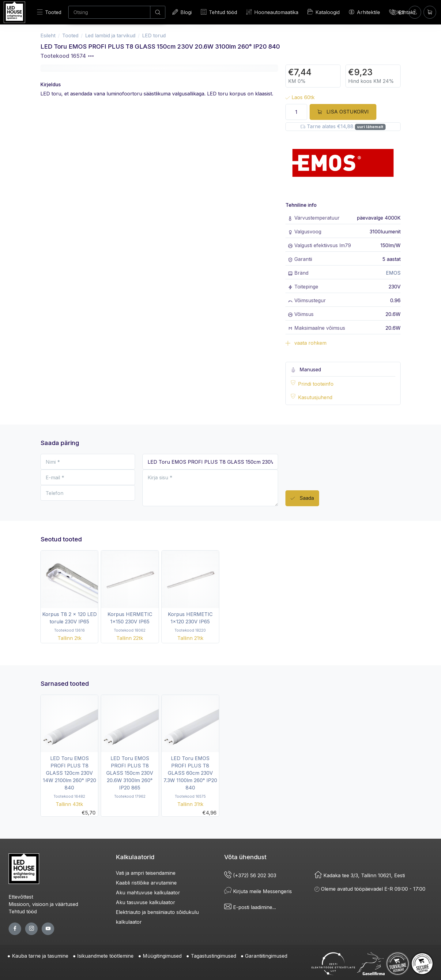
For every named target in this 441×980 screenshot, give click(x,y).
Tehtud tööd (219, 12)
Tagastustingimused (213, 956)
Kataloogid (324, 12)
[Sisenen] (415, 12)
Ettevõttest (21, 897)
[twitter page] (31, 929)
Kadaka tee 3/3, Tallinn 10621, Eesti (360, 875)
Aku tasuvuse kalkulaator (145, 902)
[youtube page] (48, 929)
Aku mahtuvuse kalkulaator (148, 893)
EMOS (393, 273)
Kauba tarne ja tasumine (40, 956)
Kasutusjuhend (315, 397)
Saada (302, 498)
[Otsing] (109, 12)
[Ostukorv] (430, 12)
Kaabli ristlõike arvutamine (146, 883)
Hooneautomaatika (272, 12)
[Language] (398, 12)
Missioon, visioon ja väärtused (43, 904)
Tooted (49, 12)
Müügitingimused (162, 956)
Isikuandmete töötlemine (105, 956)
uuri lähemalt (370, 127)
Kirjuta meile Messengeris (258, 891)
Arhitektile (364, 12)
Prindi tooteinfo (316, 384)
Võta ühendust (245, 857)
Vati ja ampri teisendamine (146, 873)
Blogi (182, 12)
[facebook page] (15, 929)
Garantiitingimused (266, 956)
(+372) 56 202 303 (250, 875)
